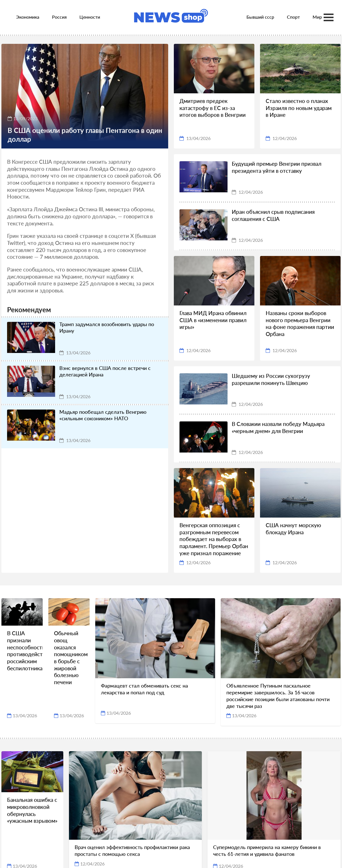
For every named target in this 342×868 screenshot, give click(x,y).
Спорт (293, 17)
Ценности (90, 17)
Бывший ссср (260, 17)
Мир (317, 17)
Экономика (28, 17)
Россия (59, 17)
